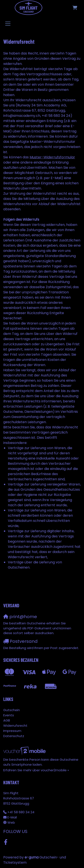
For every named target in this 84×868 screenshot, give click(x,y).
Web (11, 822)
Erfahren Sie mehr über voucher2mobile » (36, 770)
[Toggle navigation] (8, 23)
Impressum (12, 731)
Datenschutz (14, 736)
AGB (7, 720)
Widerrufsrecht (15, 726)
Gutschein (12, 710)
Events (9, 715)
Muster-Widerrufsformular (52, 157)
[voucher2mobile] (25, 751)
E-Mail (12, 817)
